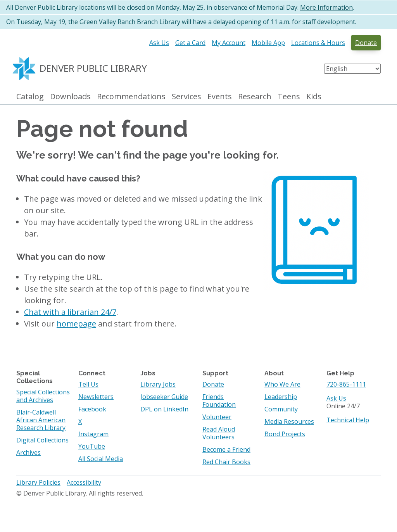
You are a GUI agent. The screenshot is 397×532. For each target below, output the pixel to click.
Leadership (281, 397)
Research (255, 97)
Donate (366, 43)
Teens (289, 97)
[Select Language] (352, 69)
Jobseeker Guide (164, 397)
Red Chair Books (226, 462)
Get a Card (190, 43)
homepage (76, 324)
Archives (28, 453)
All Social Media (101, 459)
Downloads (70, 97)
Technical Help (348, 420)
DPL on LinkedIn (164, 409)
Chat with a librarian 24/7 (70, 312)
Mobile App (268, 43)
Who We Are (282, 384)
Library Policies (38, 482)
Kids (314, 97)
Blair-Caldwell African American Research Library (41, 420)
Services (186, 97)
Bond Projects (285, 434)
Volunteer (217, 417)
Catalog (30, 97)
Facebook (92, 409)
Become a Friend (226, 449)
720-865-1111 (346, 384)
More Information (326, 7)
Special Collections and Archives (43, 396)
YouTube (92, 446)
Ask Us (159, 43)
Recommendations (131, 97)
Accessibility (84, 482)
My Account (229, 43)
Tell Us (88, 384)
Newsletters (96, 397)
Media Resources (289, 421)
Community (281, 409)
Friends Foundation (219, 401)
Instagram (93, 434)
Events (220, 97)
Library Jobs (158, 384)
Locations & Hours (318, 43)
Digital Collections (42, 440)
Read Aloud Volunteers (219, 433)
